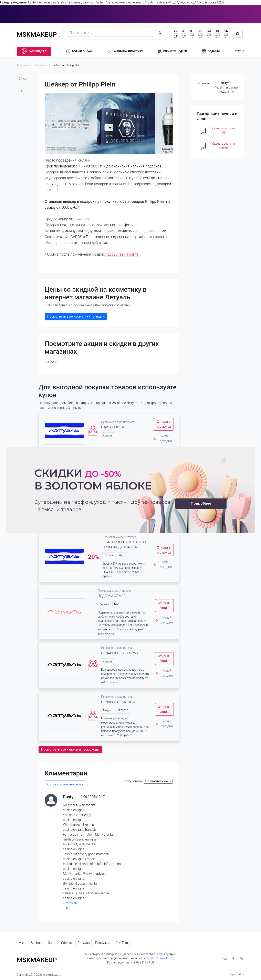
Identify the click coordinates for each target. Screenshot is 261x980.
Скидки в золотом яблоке (93, 479)
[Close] (224, 460)
